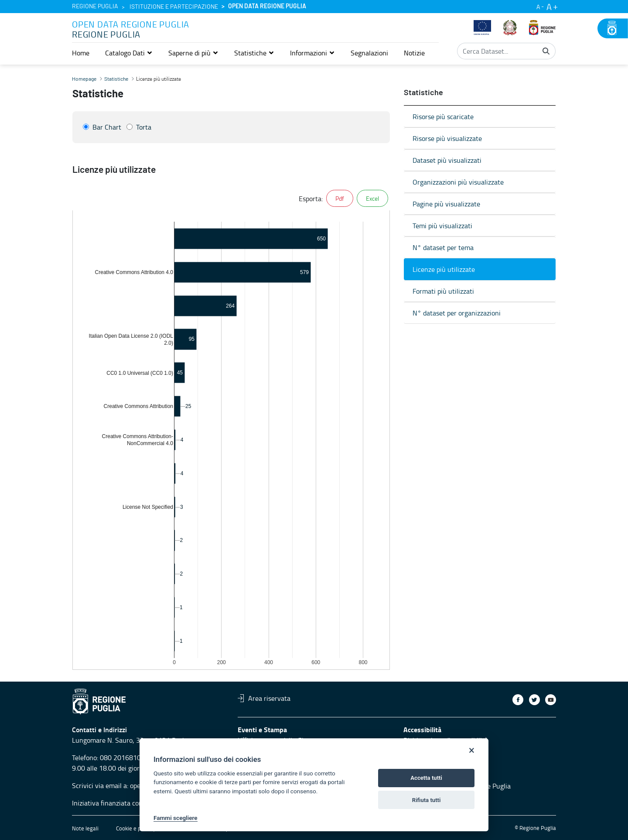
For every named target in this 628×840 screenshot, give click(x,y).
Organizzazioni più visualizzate (458, 182)
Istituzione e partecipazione (174, 7)
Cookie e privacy (136, 828)
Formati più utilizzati (443, 291)
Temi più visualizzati (442, 226)
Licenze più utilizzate (444, 269)
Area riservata (264, 698)
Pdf (340, 198)
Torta (144, 127)
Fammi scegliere (176, 818)
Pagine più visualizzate (446, 204)
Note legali (85, 828)
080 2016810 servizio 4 (135, 758)
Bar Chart (107, 127)
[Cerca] (546, 51)
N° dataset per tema (443, 247)
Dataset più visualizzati (447, 160)
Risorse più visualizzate (447, 138)
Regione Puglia (95, 7)
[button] (129, 53)
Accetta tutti (426, 778)
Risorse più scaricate (443, 117)
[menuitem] (81, 53)
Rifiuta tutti (427, 800)
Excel (372, 198)
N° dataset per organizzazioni (457, 313)
